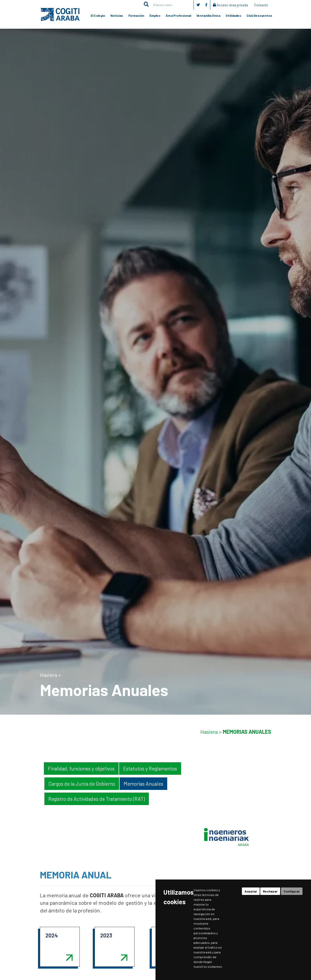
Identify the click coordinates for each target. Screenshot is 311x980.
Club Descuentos (259, 15)
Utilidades (233, 15)
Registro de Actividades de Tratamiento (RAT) (97, 799)
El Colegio (98, 15)
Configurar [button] (292, 891)
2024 (52, 935)
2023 (106, 935)
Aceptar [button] (251, 891)
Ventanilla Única (208, 15)
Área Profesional (178, 15)
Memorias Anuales (143, 784)
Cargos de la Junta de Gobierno (82, 784)
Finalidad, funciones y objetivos (81, 768)
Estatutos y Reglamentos (150, 768)
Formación (136, 15)
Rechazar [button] (270, 891)
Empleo (155, 15)
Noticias (117, 15)
